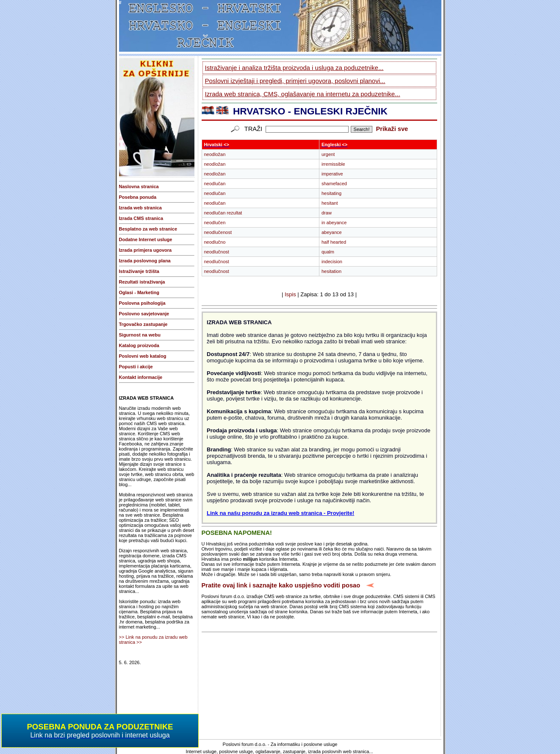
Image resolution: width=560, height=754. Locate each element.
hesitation (331, 271)
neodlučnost (217, 252)
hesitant (330, 203)
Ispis (290, 294)
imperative (332, 174)
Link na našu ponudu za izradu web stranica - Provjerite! (280, 513)
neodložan (215, 154)
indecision (332, 262)
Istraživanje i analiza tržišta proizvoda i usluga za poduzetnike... (294, 68)
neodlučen (215, 223)
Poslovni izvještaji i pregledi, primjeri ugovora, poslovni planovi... (295, 81)
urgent (328, 154)
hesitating (331, 193)
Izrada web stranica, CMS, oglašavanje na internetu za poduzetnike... (303, 94)
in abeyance (334, 223)
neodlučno (215, 242)
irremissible (333, 164)
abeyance (332, 232)
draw (327, 213)
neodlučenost (218, 232)
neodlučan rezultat (223, 213)
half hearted (334, 242)
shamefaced (334, 184)
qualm (328, 252)
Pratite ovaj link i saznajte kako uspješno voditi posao (281, 585)
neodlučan (215, 184)
